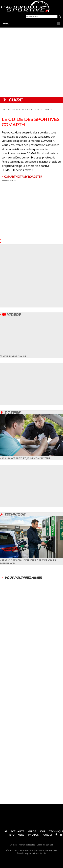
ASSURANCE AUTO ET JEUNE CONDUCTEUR (32, 457)
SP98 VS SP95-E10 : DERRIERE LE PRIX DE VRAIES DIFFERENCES (32, 560)
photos (47, 157)
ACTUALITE (17, 831)
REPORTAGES (16, 835)
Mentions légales (27, 845)
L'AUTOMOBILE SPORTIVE (13, 109)
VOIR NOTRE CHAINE (13, 356)
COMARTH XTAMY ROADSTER (32, 205)
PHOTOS (33, 835)
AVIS (42, 831)
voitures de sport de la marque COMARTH (28, 141)
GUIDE (32, 831)
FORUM (47, 835)
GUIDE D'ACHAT (34, 109)
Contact (14, 845)
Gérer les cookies (45, 845)
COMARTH (47, 109)
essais (11, 137)
